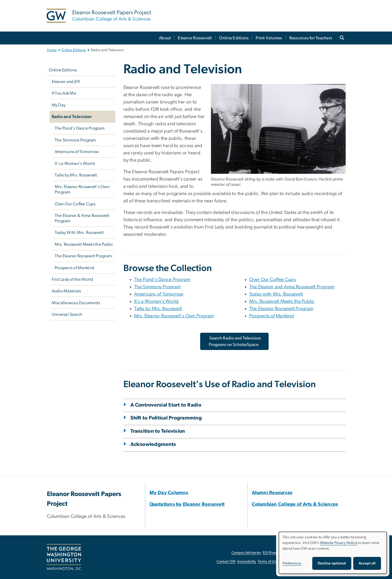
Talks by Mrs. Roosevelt (76, 175)
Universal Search (67, 314)
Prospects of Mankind (74, 268)
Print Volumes (269, 38)
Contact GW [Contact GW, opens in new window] (226, 562)
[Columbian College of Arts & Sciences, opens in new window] (295, 504)
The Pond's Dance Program (80, 128)
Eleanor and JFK (66, 82)
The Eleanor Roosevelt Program (83, 256)
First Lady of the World (72, 279)
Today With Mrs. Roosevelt (79, 233)
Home (52, 50)
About (165, 38)
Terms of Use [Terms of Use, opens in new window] (268, 562)
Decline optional (332, 563)
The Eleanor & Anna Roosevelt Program (82, 218)
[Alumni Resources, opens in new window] (272, 493)
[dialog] (333, 553)
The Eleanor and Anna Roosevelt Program (292, 287)
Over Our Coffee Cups (75, 204)
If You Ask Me (64, 93)
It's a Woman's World (75, 164)
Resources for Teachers (311, 38)
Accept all (367, 563)
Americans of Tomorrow (77, 152)
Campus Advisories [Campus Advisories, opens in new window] (246, 553)
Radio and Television (72, 117)
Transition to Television (158, 431)
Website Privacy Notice (339, 543)
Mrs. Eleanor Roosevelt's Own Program (82, 189)
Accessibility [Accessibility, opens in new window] (247, 562)
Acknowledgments (153, 444)
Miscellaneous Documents (76, 303)
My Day (59, 105)
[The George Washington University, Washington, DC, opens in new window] (64, 557)
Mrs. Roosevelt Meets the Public (84, 244)
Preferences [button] (292, 563)
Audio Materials (66, 291)
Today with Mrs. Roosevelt (276, 294)
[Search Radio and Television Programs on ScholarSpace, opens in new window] (235, 341)
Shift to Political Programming (166, 418)
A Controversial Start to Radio (166, 405)
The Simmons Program (75, 140)
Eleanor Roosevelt (195, 38)
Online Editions (234, 38)
